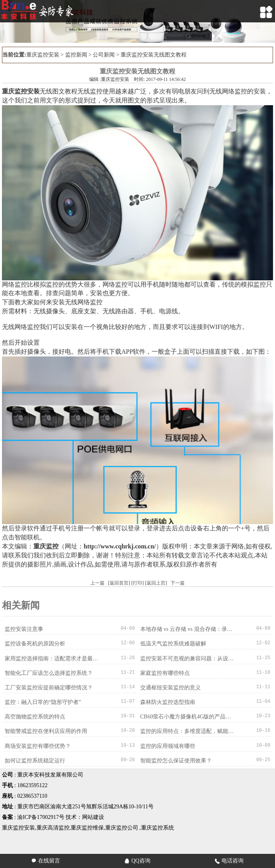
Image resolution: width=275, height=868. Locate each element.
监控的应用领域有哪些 (167, 745)
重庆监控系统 (158, 827)
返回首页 (119, 583)
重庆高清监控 (53, 827)
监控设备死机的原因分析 (35, 644)
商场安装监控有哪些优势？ (37, 745)
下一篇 (178, 583)
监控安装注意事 (24, 629)
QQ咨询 (137, 861)
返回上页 (156, 583)
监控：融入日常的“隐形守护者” (42, 702)
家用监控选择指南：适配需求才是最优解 (52, 658)
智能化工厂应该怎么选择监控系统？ (48, 673)
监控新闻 (76, 55)
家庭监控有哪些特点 (165, 673)
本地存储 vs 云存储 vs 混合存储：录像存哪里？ (187, 629)
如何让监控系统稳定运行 (35, 760)
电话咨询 (229, 861)
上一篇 (97, 583)
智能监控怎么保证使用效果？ (176, 760)
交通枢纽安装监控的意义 (170, 687)
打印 (137, 583)
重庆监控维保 (87, 827)
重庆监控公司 (122, 827)
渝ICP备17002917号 (41, 816)
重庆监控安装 (43, 55)
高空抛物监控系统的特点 (35, 716)
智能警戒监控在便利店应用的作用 (46, 731)
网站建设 (93, 816)
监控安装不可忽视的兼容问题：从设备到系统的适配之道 (187, 658)
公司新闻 (104, 55)
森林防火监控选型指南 (167, 702)
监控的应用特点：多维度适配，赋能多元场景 (187, 731)
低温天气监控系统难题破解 (173, 644)
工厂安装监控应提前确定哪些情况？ (48, 687)
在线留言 (46, 861)
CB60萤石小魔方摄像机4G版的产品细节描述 (187, 716)
